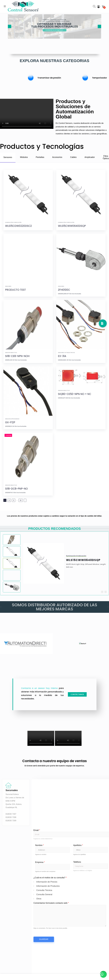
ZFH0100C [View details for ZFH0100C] (64, 290)
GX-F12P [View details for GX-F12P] (10, 422)
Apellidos (78, 845)
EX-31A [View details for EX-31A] (62, 356)
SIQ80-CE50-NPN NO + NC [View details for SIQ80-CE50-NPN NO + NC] (75, 394)
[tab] (8, 158)
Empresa (40, 862)
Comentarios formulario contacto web (51, 903)
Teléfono (77, 862)
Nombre (40, 845)
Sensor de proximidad (12, 419)
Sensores (8, 286)
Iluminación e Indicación (13, 222)
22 (21, 500)
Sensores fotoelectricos (66, 353)
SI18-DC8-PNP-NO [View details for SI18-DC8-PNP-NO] (16, 489)
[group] (54, 78)
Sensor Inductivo (11, 353)
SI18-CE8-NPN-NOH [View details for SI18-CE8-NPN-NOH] (17, 356)
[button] (106, 592)
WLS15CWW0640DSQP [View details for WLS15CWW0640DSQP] (72, 226)
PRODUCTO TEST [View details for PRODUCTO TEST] (15, 290)
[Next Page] (25, 500)
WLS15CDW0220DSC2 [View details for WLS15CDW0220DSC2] (18, 226)
